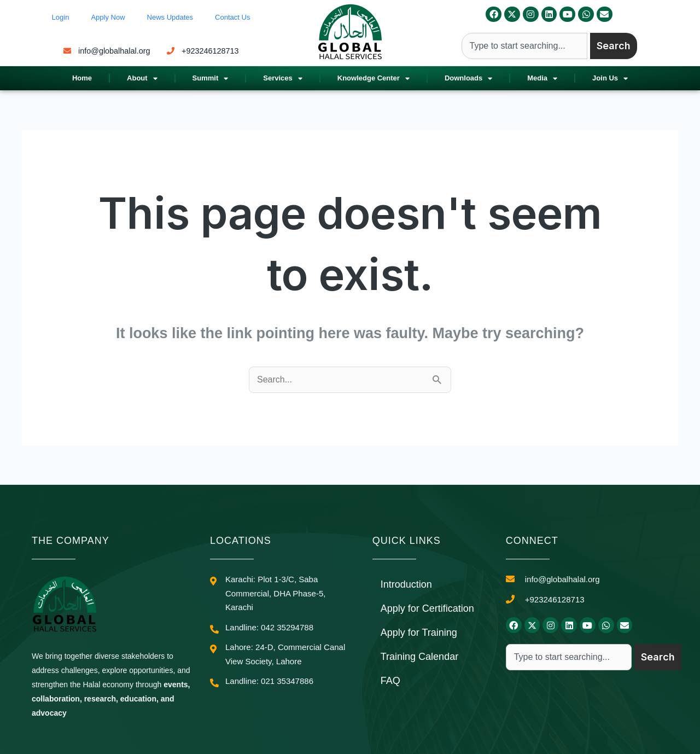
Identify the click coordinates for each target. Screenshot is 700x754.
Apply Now (108, 17)
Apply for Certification (427, 608)
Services (283, 79)
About (142, 79)
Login (61, 17)
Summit (211, 79)
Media (542, 79)
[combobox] (524, 46)
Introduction (406, 584)
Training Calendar (419, 657)
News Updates (170, 17)
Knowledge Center (374, 79)
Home (82, 78)
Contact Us (232, 17)
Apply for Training (419, 633)
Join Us (610, 79)
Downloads (468, 79)
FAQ (390, 681)
